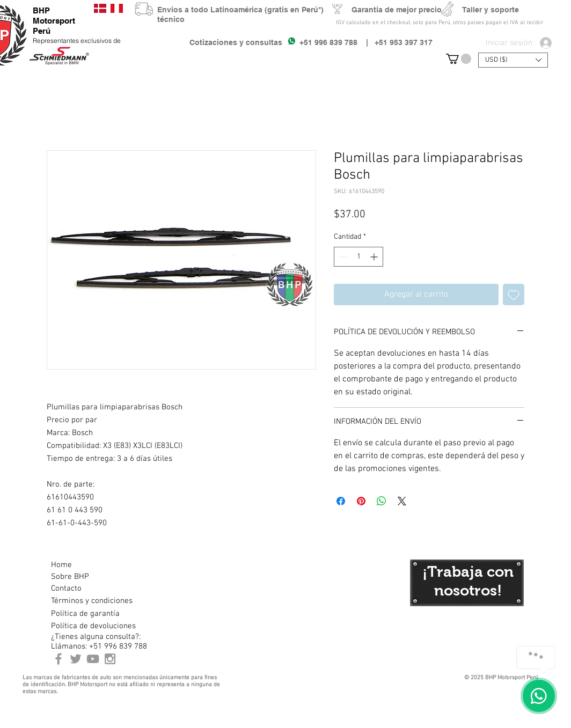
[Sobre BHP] (89, 577)
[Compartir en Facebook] (341, 501)
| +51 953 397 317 (395, 42)
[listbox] (513, 60)
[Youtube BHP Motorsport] (93, 659)
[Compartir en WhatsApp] (382, 501)
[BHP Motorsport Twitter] (76, 659)
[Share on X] (402, 501)
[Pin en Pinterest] (361, 501)
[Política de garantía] (85, 614)
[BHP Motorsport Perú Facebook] (58, 659)
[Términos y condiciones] (91, 601)
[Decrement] (342, 257)
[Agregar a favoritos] (514, 295)
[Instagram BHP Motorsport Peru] (110, 659)
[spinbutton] (358, 257)
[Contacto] (89, 589)
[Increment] (375, 257)
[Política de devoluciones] (93, 626)
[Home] (89, 565)
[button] (459, 59)
